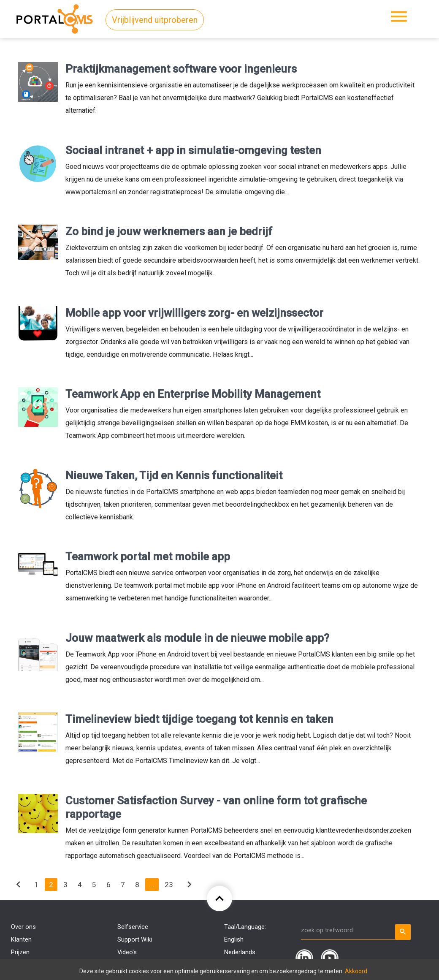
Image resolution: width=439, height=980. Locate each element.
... (152, 885)
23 (169, 885)
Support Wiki (135, 940)
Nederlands (240, 952)
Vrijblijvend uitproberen (155, 20)
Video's (127, 952)
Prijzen (20, 952)
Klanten (21, 940)
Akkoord (356, 971)
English (234, 940)
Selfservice (133, 927)
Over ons (23, 927)
